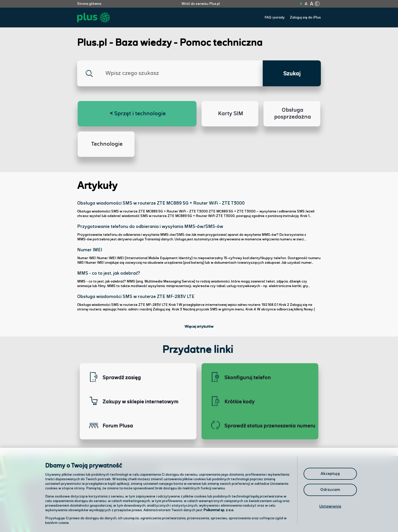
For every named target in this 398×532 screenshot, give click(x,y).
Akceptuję (330, 474)
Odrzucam (330, 490)
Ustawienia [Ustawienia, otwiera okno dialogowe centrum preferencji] (330, 506)
